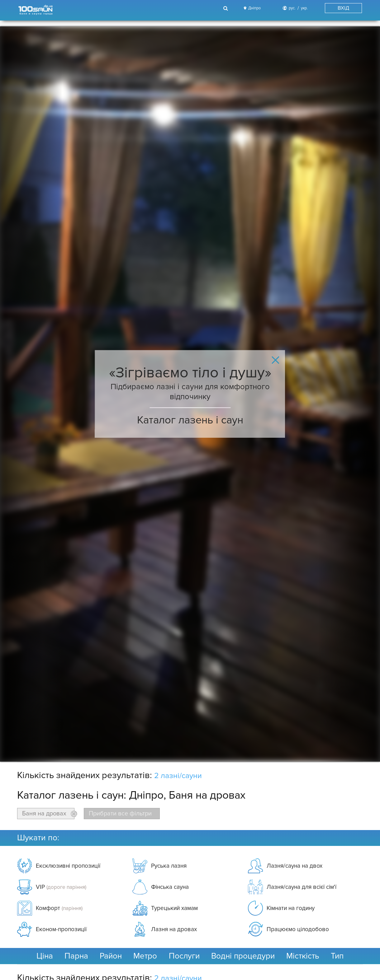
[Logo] (35, 10)
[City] (251, 8)
